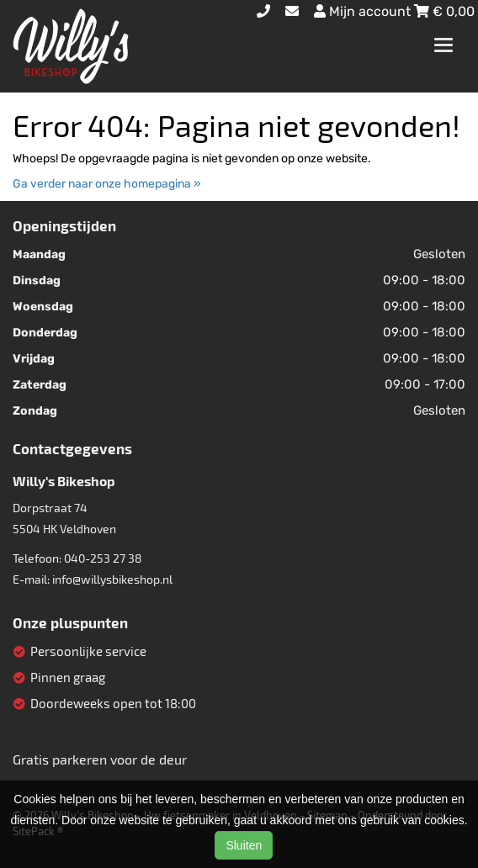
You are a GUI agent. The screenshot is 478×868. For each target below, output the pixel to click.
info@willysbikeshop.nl (112, 579)
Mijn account (364, 11)
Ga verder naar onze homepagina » (107, 184)
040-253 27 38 (103, 558)
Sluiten (244, 845)
